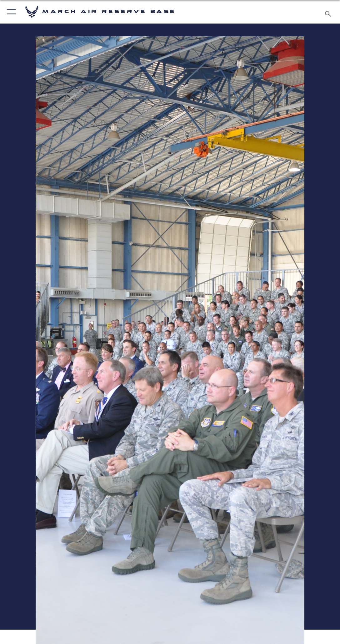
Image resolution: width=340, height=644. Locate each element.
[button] (10, 12)
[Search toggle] (329, 12)
